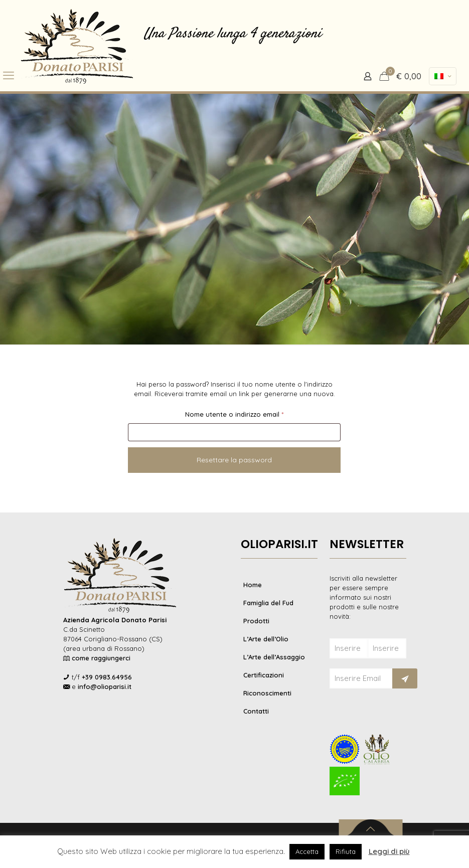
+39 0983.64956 (107, 677)
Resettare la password (234, 460)
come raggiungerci (101, 658)
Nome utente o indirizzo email (249, 413)
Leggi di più (389, 851)
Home (253, 585)
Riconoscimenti (267, 693)
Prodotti (256, 621)
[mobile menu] (9, 75)
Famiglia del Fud (268, 603)
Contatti (256, 711)
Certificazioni (264, 675)
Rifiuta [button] (346, 851)
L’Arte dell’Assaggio (274, 657)
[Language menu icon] (443, 76)
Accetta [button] (307, 851)
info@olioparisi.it (105, 686)
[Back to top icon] (370, 829)
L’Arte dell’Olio (266, 639)
